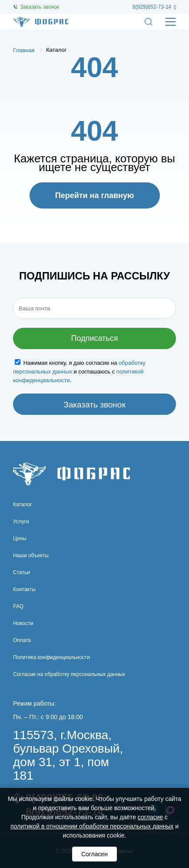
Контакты (24, 589)
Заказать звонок (40, 7)
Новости (23, 623)
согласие (150, 817)
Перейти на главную (95, 195)
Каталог (23, 505)
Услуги (21, 521)
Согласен (94, 854)
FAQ (18, 606)
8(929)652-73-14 (152, 7)
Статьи (22, 572)
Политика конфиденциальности (51, 657)
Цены (20, 538)
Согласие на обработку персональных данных (69, 674)
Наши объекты (31, 555)
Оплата (22, 640)
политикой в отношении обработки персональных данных (92, 826)
